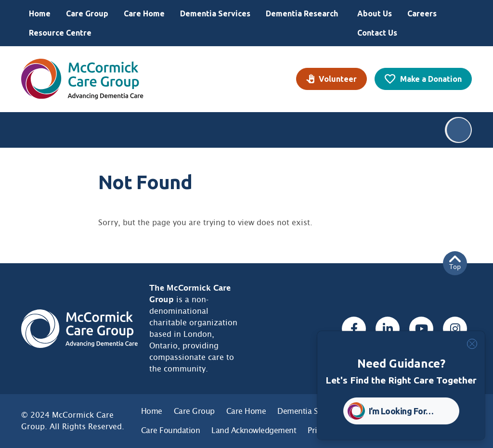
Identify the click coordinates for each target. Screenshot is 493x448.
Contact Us (377, 33)
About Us (375, 13)
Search (459, 130)
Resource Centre (60, 33)
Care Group (87, 13)
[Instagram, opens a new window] (455, 329)
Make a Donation (431, 79)
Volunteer (338, 79)
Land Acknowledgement (254, 430)
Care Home (144, 13)
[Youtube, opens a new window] (421, 329)
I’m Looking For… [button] (401, 411)
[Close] (472, 344)
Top (455, 263)
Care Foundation (171, 430)
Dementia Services (215, 13)
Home (40, 13)
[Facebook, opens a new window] (354, 329)
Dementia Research (302, 13)
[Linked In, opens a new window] (388, 329)
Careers (422, 13)
